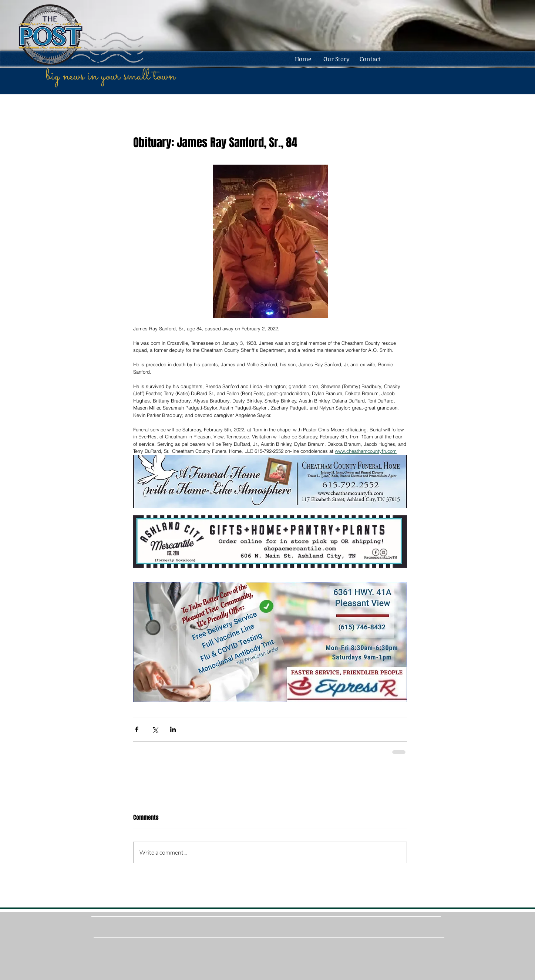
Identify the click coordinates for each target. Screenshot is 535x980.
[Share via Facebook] (137, 729)
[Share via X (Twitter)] (155, 729)
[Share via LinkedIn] (173, 729)
